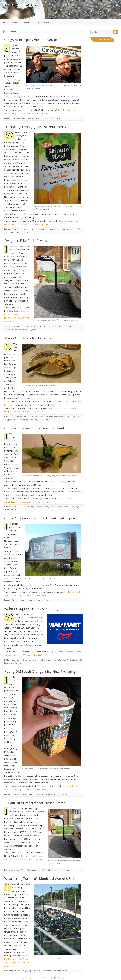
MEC (70, 327)
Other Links (43, 22)
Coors (41, 600)
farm (51, 417)
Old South (29, 794)
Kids (23, 229)
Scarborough (23, 420)
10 (55, 978)
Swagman (32, 330)
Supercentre (9, 663)
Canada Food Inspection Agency (46, 229)
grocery (35, 660)
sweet (66, 507)
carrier (50, 327)
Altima (32, 870)
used (58, 118)
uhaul (69, 870)
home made (58, 417)
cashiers (28, 660)
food (19, 229)
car (45, 327)
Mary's (67, 417)
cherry (41, 417)
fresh (51, 507)
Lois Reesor (59, 507)
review (25, 330)
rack (13, 330)
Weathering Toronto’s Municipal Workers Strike (41, 878)
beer (16, 600)
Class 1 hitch (58, 327)
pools (54, 971)
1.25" (31, 327)
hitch (66, 327)
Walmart (17, 663)
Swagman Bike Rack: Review (26, 241)
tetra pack (48, 794)
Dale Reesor (39, 507)
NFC (72, 229)
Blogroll (28, 22)
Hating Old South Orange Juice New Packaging (40, 671)
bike (42, 327)
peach (11, 420)
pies (15, 420)
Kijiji (19, 79)
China (8, 660)
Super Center (56, 660)
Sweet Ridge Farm (36, 420)
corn (46, 417)
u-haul (63, 870)
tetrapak (64, 794)
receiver (18, 330)
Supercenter (78, 660)
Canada (22, 118)
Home (5, 22)
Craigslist (8, 79)
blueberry (28, 417)
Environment (11, 229)
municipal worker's (44, 971)
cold (36, 600)
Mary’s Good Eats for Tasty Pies (29, 338)
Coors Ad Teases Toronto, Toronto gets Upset (40, 518)
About (15, 22)
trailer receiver (55, 870)
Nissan (46, 870)
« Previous (28, 978)
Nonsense (16, 327)
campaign (23, 600)
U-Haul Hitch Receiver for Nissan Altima (35, 803)
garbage (28, 971)
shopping (47, 660)
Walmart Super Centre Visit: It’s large (32, 609)
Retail (8, 118)
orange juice (19, 232)
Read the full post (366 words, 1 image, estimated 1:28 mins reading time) (17, 962)
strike (59, 971)
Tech (13, 118)
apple (21, 417)
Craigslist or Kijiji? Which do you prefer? (35, 40)
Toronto (52, 118)
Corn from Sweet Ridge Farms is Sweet (34, 428)
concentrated (65, 229)
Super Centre (67, 660)
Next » (61, 978)
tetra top (56, 794)
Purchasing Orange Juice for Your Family (35, 127)
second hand (43, 118)
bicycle (9, 327)
